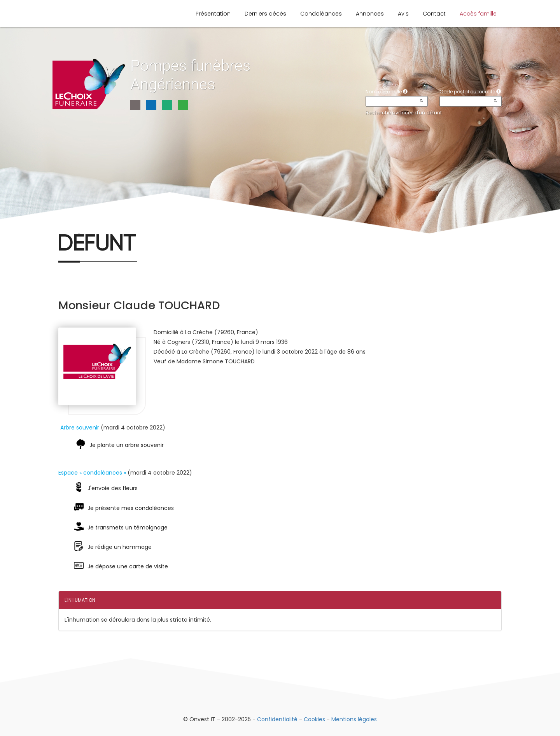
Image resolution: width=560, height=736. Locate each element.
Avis (403, 14)
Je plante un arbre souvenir (127, 445)
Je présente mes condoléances (131, 508)
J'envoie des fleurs (113, 488)
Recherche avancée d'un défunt (404, 113)
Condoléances (321, 14)
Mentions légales (354, 719)
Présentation (213, 14)
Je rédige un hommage (120, 547)
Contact (434, 14)
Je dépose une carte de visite (128, 566)
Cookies (314, 719)
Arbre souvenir (80, 428)
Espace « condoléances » (92, 473)
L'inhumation (80, 600)
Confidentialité (277, 719)
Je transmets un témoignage (128, 527)
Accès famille (478, 14)
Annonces (370, 14)
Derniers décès (265, 14)
